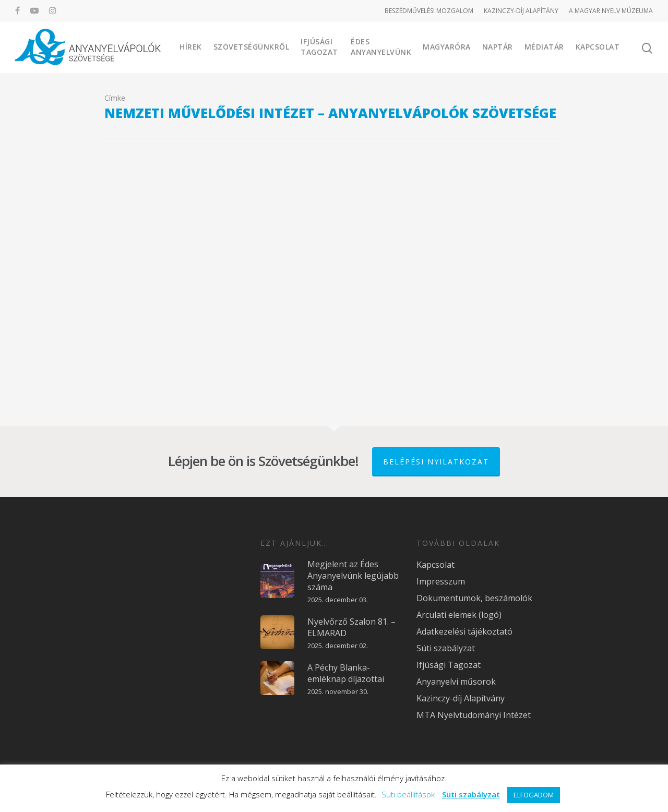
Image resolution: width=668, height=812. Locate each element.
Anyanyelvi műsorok (456, 682)
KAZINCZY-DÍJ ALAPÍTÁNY (521, 11)
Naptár (498, 47)
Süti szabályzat (446, 648)
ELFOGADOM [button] (534, 795)
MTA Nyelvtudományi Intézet (474, 715)
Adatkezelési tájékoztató (464, 631)
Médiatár (544, 47)
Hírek (191, 47)
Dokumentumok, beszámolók (474, 598)
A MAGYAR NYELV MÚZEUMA (611, 11)
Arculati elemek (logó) (459, 615)
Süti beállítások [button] (408, 794)
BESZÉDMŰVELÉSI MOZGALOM (429, 11)
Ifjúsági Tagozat (319, 47)
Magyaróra (447, 47)
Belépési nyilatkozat (436, 462)
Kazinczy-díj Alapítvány (461, 698)
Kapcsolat (598, 47)
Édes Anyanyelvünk (381, 47)
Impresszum (441, 581)
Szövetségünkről (252, 47)
